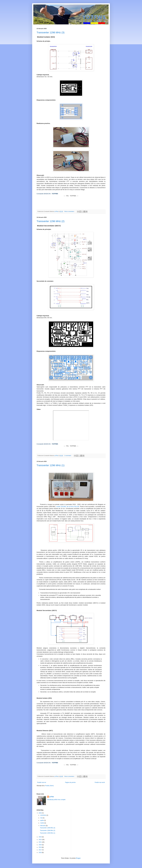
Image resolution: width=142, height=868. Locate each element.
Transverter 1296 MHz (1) (51, 465)
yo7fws (52, 797)
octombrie (43, 815)
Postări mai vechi (100, 782)
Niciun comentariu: (70, 211)
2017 (40, 850)
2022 (40, 840)
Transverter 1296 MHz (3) (51, 32)
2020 (40, 845)
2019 (40, 847)
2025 (40, 813)
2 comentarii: (68, 456)
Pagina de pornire (70, 782)
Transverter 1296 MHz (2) (51, 221)
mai (42, 818)
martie (42, 823)
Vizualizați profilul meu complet (56, 800)
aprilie (42, 820)
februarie (43, 826)
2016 (40, 853)
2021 (40, 842)
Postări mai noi (42, 782)
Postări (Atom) (49, 786)
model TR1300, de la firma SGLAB (68, 507)
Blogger (78, 858)
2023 (40, 837)
